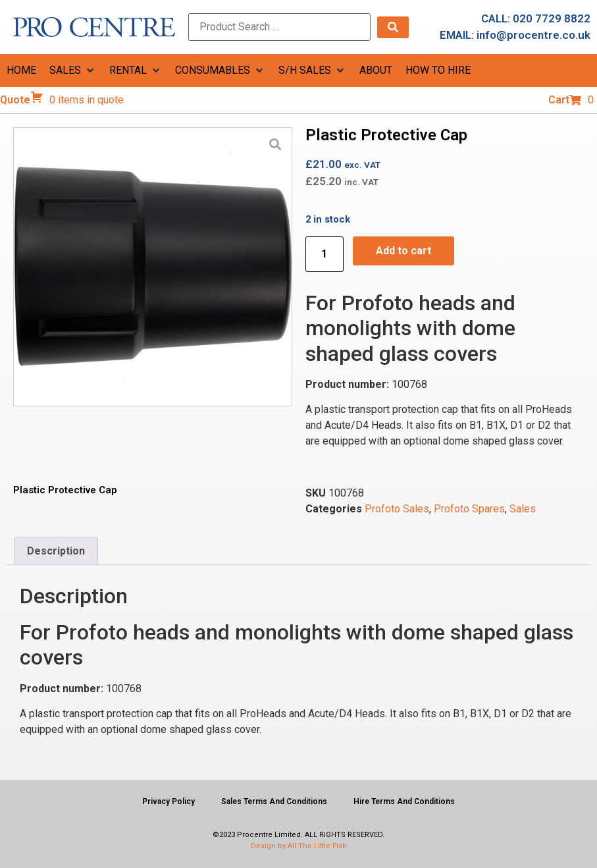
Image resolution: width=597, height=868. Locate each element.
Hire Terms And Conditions (404, 801)
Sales (523, 509)
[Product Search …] (279, 27)
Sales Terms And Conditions (274, 801)
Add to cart (403, 251)
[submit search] (393, 27)
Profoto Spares (469, 509)
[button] (73, 70)
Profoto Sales (397, 509)
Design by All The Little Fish (299, 846)
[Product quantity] (324, 254)
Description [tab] (56, 551)
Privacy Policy (169, 801)
